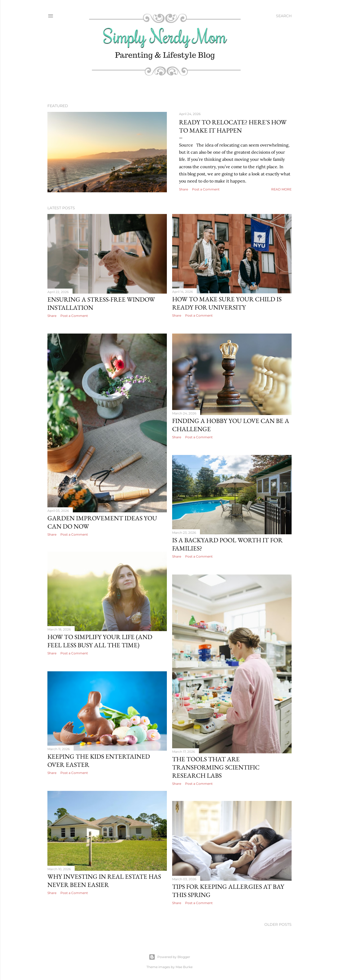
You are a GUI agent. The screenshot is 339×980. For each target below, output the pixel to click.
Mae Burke (184, 965)
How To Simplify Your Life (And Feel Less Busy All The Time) (225, 640)
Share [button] (184, 189)
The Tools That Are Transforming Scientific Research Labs (91, 765)
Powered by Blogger (169, 955)
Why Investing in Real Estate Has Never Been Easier (229, 878)
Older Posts (278, 922)
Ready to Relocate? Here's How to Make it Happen (233, 126)
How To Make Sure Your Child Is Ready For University (227, 303)
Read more (281, 189)
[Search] (284, 16)
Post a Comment (206, 189)
